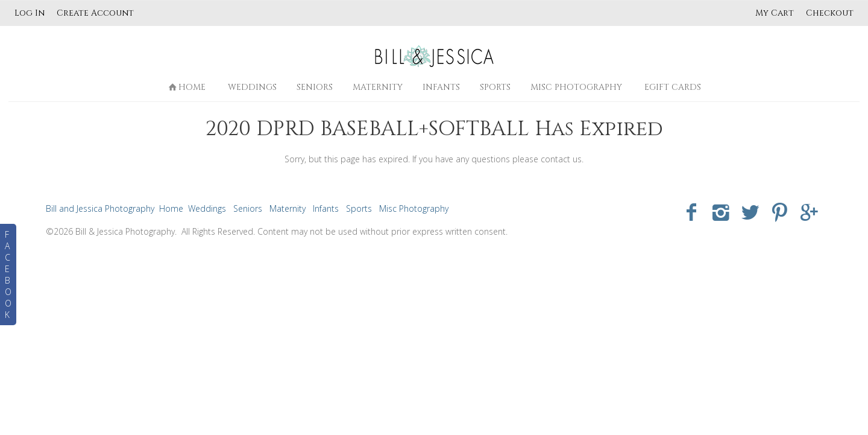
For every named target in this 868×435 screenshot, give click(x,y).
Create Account (95, 13)
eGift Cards (673, 87)
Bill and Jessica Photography (100, 208)
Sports (495, 87)
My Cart (776, 13)
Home (187, 87)
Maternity (378, 87)
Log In (30, 13)
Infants (441, 87)
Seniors (315, 87)
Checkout (830, 13)
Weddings (252, 87)
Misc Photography (576, 87)
